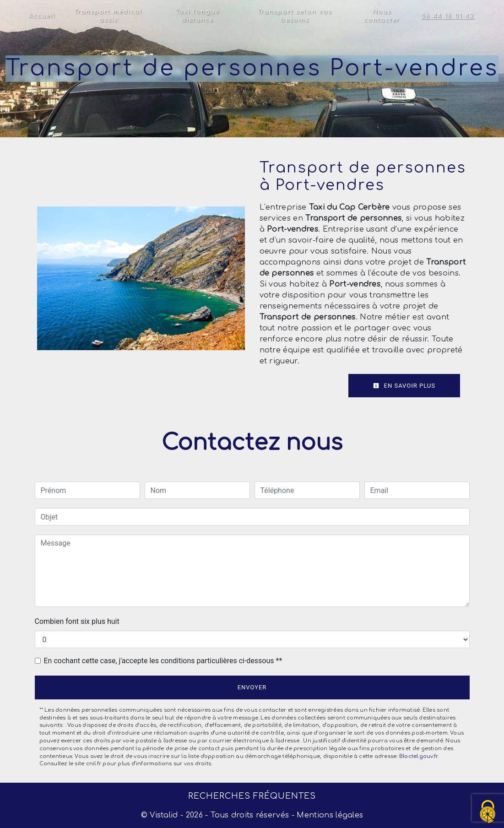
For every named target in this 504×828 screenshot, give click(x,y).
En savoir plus (404, 386)
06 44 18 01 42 (448, 16)
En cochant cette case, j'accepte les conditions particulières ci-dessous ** (163, 661)
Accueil (42, 16)
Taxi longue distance (198, 16)
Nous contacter (382, 16)
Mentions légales (329, 815)
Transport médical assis (108, 16)
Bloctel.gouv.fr (418, 756)
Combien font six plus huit (77, 621)
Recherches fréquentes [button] (252, 796)
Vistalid (164, 815)
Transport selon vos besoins (295, 16)
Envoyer (252, 687)
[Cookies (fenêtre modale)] (488, 812)
